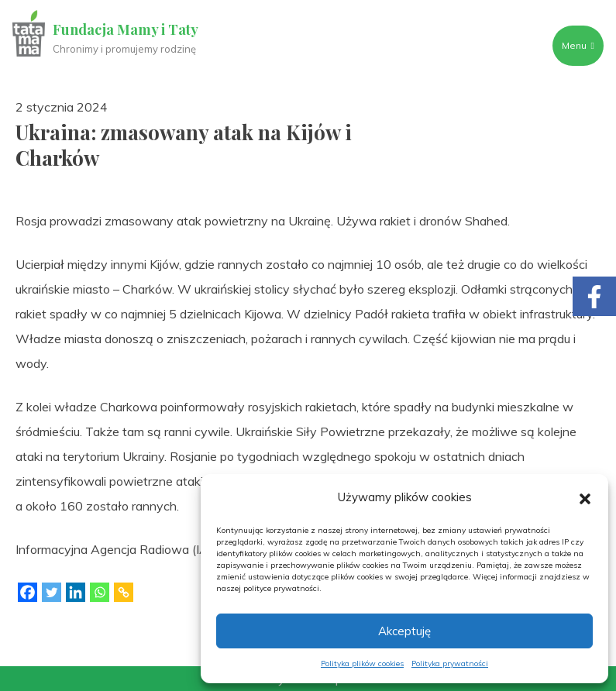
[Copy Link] (124, 592)
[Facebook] (28, 592)
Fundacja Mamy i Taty (126, 29)
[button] (585, 497)
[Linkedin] (76, 592)
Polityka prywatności (450, 663)
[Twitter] (52, 592)
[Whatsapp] (100, 592)
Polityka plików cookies (362, 663)
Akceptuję (404, 631)
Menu (578, 45)
